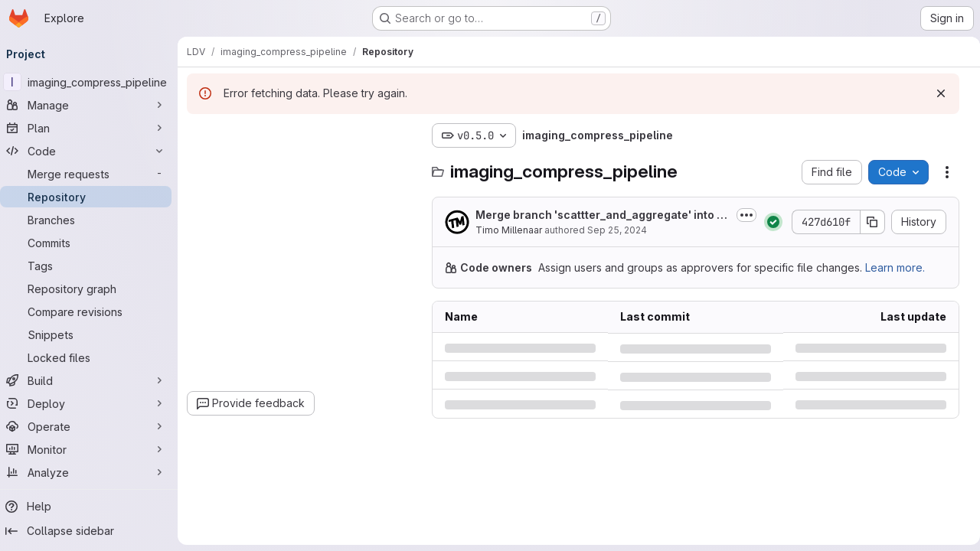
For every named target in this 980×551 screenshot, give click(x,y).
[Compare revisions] (92, 311)
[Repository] (92, 197)
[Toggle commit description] (740, 215)
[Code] (92, 151)
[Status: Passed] (767, 222)
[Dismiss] (935, 93)
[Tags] (92, 266)
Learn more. (901, 267)
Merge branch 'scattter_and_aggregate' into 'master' (601, 215)
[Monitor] (92, 449)
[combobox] (308, 166)
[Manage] (92, 105)
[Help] (92, 507)
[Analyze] (92, 472)
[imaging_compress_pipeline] (92, 82)
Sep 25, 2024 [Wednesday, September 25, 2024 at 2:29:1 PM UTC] (623, 230)
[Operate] (92, 426)
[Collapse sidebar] (92, 531)
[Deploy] (92, 403)
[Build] (92, 380)
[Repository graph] (92, 289)
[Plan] (92, 128)
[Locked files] (92, 357)
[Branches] (92, 220)
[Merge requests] (92, 174)
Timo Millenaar (515, 230)
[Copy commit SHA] (867, 222)
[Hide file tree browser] (205, 135)
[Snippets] (92, 334)
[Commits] (92, 243)
